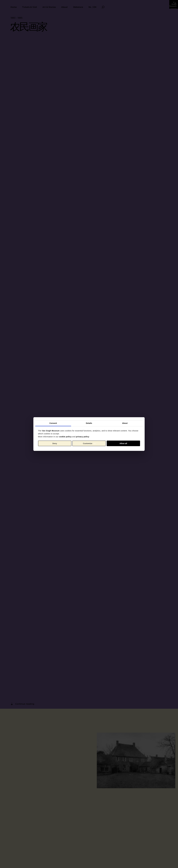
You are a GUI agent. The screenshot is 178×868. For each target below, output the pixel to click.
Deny (55, 443)
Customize (89, 443)
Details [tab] (89, 423)
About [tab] (125, 423)
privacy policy (83, 437)
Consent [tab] (53, 423)
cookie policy (65, 437)
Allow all (123, 443)
